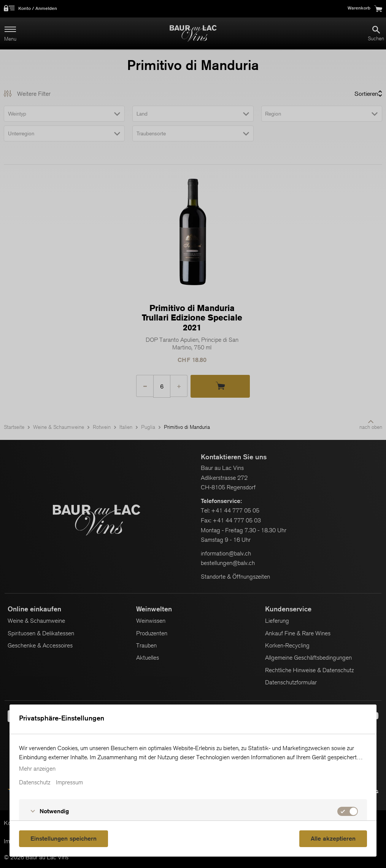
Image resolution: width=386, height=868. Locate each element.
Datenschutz (35, 782)
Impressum (69, 782)
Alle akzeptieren (333, 839)
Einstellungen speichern (64, 839)
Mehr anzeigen (37, 769)
